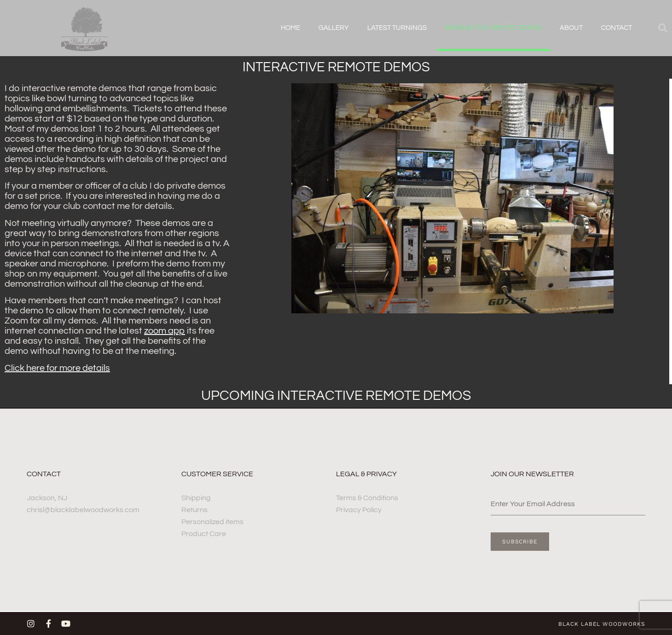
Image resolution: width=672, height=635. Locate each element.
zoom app (165, 331)
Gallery (334, 28)
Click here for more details (57, 368)
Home (290, 28)
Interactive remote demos (493, 28)
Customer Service (217, 474)
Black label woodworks (602, 624)
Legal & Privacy (366, 474)
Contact (617, 28)
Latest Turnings (397, 28)
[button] (663, 28)
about (571, 28)
